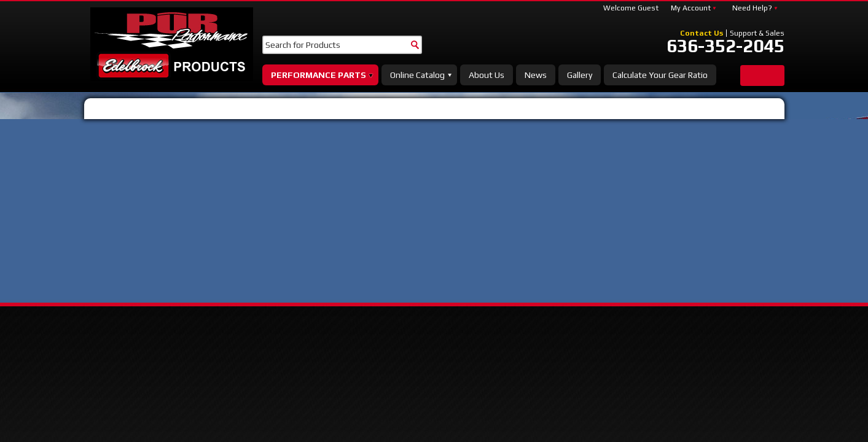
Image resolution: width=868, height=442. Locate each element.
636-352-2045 (725, 46)
